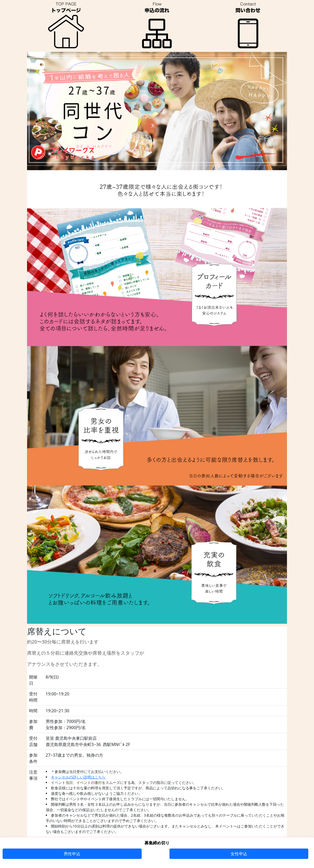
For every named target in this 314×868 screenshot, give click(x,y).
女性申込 (239, 854)
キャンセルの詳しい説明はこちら (78, 777)
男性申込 (72, 854)
